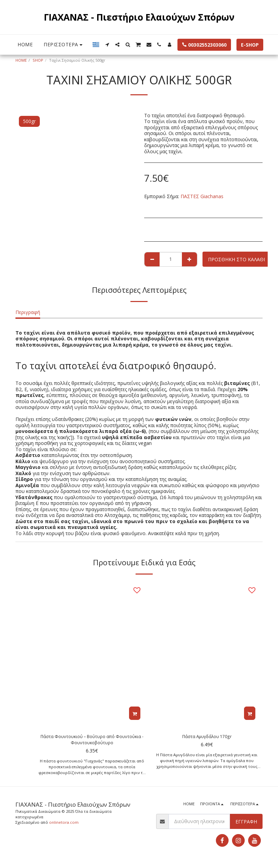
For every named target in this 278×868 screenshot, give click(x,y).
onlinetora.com (64, 825)
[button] (107, 45)
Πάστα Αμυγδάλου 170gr (207, 737)
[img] (92, 653)
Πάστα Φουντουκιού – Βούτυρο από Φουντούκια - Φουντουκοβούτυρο (92, 741)
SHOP (38, 60)
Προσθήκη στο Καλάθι (236, 259)
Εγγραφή (246, 824)
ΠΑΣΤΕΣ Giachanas (202, 196)
